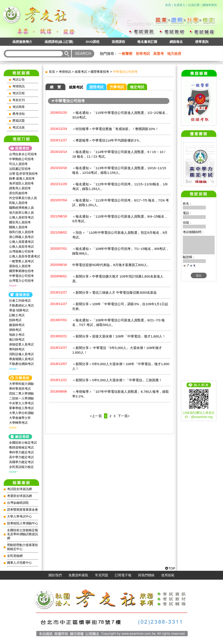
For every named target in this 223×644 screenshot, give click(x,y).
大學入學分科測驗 (21, 413)
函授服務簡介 (22, 42)
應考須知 (19, 114)
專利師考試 (17, 349)
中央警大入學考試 (21, 403)
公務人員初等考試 (21, 217)
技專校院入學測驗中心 (23, 523)
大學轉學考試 (18, 423)
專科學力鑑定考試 (21, 452)
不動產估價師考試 (21, 364)
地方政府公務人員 (21, 213)
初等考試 (143, 54)
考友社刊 (19, 100)
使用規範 (168, 575)
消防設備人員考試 (21, 354)
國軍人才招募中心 (19, 563)
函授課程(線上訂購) (59, 42)
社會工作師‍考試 (20, 301)
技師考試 (15, 320)
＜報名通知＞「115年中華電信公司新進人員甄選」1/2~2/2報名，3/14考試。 (120, 115)
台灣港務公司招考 (21, 251)
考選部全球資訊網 (19, 496)
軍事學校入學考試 (21, 408)
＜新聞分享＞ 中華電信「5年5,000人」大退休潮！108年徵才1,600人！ (117, 350)
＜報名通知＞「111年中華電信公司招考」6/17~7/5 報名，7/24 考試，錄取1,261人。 (121, 203)
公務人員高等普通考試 (25, 256)
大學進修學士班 (20, 418)
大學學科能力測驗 (21, 384)
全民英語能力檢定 (21, 467)
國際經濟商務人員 (21, 208)
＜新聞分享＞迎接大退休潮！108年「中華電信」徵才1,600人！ (119, 336)
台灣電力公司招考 (21, 281)
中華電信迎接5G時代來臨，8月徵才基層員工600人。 (111, 265)
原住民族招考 (18, 193)
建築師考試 (17, 325)
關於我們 (55, 575)
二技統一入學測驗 (21, 398)
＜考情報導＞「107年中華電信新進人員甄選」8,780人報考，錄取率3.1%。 (121, 394)
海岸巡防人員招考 (21, 183)
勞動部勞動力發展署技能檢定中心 (23, 547)
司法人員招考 (18, 164)
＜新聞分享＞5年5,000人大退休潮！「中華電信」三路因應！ (117, 380)
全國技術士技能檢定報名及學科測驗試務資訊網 (23, 534)
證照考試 (96, 87)
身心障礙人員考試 (21, 237)
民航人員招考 (18, 203)
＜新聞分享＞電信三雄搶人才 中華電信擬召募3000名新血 (114, 292)
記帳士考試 (17, 315)
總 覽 (55, 87)
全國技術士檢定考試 (23, 443)
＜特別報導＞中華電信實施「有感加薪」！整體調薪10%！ (115, 129)
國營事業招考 (100, 72)
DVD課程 (93, 42)
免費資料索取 (78, 575)
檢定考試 (137, 87)
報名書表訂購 (147, 42)
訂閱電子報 (123, 575)
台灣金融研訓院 (18, 503)
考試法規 (19, 127)
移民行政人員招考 (21, 232)
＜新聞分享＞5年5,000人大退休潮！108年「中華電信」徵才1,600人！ (121, 366)
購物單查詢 (210, 5)
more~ (14, 286)
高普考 (159, 54)
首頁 (168, 5)
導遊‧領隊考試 (19, 310)
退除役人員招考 (20, 266)
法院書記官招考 (20, 169)
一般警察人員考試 (21, 261)
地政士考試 (17, 335)
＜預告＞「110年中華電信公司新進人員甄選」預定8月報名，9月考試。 (120, 235)
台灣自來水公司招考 (23, 154)
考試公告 (19, 80)
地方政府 (174, 54)
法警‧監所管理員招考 (23, 174)
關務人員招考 (18, 227)
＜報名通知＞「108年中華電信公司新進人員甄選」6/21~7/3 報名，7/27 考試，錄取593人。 (118, 322)
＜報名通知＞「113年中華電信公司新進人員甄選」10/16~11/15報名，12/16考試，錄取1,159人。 (119, 170)
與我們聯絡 (146, 575)
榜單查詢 (202, 42)
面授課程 (118, 42)
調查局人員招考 (20, 188)
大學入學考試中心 (19, 517)
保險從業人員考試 (21, 344)
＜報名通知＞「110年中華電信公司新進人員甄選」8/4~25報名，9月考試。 (120, 219)
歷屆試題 (19, 121)
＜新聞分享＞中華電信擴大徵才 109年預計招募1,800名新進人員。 (118, 279)
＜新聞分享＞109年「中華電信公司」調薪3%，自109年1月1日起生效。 (120, 306)
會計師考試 (17, 339)
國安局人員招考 (20, 222)
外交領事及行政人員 (23, 198)
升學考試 (117, 87)
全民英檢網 (15, 556)
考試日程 (19, 93)
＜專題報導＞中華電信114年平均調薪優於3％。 (107, 140)
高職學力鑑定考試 (21, 462)
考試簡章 (19, 107)
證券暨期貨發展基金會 (23, 510)
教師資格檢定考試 (21, 447)
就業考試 (81, 72)
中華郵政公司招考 (21, 159)
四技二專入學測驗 (21, 393)
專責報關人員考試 (21, 359)
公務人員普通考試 (21, 242)
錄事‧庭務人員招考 (22, 178)
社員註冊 (194, 5)
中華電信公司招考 (21, 276)
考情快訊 (19, 86)
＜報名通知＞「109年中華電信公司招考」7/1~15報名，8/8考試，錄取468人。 (121, 251)
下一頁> (124, 416)
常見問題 (102, 575)
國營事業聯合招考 (21, 271)
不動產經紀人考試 (21, 305)
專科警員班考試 (20, 389)
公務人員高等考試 (21, 247)
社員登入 (180, 5)
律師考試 (15, 330)
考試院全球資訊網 (19, 489)
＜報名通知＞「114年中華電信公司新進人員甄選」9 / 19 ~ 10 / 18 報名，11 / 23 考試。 (119, 154)
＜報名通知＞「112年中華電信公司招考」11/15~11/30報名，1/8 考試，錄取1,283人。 (120, 186)
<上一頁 (96, 416)
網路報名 (176, 42)
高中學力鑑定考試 (21, 457)
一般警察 (125, 54)
